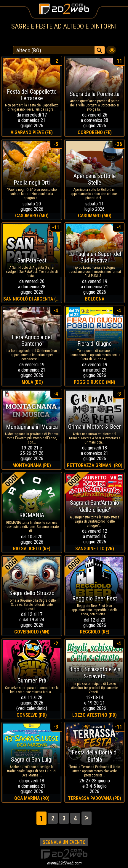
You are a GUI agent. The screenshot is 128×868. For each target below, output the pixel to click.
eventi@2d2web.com (64, 863)
